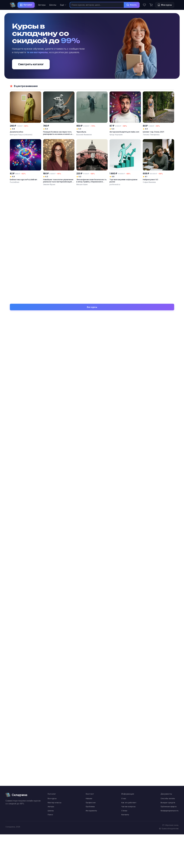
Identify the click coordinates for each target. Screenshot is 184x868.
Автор (22, 399)
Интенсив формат (112, 458)
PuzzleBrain (15, 182)
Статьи (124, 608)
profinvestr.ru (115, 184)
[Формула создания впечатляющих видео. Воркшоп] (92, 267)
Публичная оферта (169, 604)
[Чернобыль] (92, 114)
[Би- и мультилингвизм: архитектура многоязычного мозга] (26, 220)
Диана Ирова (115, 286)
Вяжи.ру (106, 353)
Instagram (66, 469)
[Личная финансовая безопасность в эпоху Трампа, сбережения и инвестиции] (92, 163)
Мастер (148, 388)
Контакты (125, 612)
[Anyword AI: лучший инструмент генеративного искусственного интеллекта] (158, 220)
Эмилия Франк (49, 184)
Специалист (109, 364)
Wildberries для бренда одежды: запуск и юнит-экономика (112, 550)
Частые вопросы (128, 604)
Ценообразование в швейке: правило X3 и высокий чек (152, 550)
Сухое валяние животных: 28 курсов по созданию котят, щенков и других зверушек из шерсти (28, 553)
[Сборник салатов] (125, 267)
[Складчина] (13, 5)
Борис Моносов (110, 329)
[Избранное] (144, 5)
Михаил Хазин (82, 184)
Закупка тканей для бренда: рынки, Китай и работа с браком (71, 550)
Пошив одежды (69, 434)
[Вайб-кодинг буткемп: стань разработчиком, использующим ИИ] (125, 220)
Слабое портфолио (112, 504)
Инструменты (91, 608)
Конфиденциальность (170, 608)
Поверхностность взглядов (158, 493)
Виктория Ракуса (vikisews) (21, 135)
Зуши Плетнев (82, 241)
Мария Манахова (111, 318)
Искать (131, 5)
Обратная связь (170, 622)
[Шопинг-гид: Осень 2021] (158, 114)
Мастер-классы (54, 600)
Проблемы (90, 604)
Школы (53, 5)
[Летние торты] (158, 267)
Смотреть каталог (31, 64)
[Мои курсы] (165, 5)
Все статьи (92, 571)
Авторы (42, 5)
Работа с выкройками (72, 423)
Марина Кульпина (153, 329)
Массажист (108, 399)
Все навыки (168, 414)
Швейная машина (153, 458)
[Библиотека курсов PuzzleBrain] (26, 163)
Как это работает (129, 600)
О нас (124, 596)
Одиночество (68, 504)
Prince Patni (148, 241)
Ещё (63, 5)
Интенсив (149, 423)
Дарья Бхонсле (16, 241)
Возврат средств (168, 600)
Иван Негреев (26, 329)
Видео (64, 458)
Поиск (50, 612)
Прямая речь (67, 364)
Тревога (23, 493)
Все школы (169, 343)
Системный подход (29, 434)
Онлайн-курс (26, 469)
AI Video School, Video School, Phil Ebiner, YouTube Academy (59, 288)
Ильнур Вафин (82, 288)
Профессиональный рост (115, 493)
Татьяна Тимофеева (151, 135)
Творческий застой (154, 504)
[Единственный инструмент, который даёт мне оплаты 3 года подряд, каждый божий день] (92, 220)
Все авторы (168, 308)
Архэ (63, 353)
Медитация (108, 434)
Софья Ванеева (149, 182)
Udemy (23, 353)
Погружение (26, 423)
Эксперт (65, 388)
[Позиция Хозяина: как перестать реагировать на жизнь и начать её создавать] (59, 114)
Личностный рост (153, 434)
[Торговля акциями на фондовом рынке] (125, 163)
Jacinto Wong (115, 241)
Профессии (91, 600)
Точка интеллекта (29, 364)
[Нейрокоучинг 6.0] (158, 163)
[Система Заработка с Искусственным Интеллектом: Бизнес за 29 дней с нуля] (59, 220)
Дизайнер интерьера (154, 399)
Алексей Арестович (154, 318)
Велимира (66, 329)
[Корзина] (151, 5)
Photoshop (25, 458)
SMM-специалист (70, 399)
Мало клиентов (27, 504)
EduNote (148, 364)
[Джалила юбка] (26, 114)
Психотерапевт (110, 388)
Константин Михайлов (72, 318)
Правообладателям (169, 626)
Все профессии (167, 379)
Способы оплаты (168, 596)
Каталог (26, 5)
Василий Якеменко (84, 135)
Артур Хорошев (116, 135)
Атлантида (149, 353)
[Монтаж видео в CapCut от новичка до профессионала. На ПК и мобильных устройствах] (59, 267)
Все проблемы (167, 484)
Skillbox (13, 286)
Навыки (89, 596)
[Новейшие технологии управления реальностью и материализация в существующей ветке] (59, 163)
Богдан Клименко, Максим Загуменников (59, 241)
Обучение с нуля (69, 493)
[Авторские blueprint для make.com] (125, 114)
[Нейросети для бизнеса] (26, 267)
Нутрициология (110, 423)
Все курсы (92, 295)
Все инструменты (165, 449)
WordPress (108, 469)
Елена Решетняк (149, 286)
